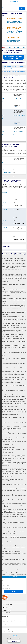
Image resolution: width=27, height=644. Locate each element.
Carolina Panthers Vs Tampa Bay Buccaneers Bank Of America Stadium (14, 66)
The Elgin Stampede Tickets (8, 250)
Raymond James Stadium (18, 132)
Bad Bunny (11, 47)
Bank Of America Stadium (18, 99)
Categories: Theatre (7, 607)
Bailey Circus (19, 47)
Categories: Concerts (7, 605)
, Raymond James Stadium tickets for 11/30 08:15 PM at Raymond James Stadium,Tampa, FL (14, 40)
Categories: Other (7, 610)
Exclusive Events (6, 613)
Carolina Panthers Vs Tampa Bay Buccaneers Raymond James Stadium (14, 71)
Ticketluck (13, 2)
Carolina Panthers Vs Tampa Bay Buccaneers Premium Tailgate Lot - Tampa (14, 69)
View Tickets (24, 22)
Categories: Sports (7, 602)
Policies (19, 639)
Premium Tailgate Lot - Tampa (19, 116)
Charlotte (15, 102)
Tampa (15, 119)
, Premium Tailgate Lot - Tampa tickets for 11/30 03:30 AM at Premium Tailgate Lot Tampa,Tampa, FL (15, 31)
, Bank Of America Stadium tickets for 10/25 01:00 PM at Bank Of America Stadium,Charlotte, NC (15, 21)
